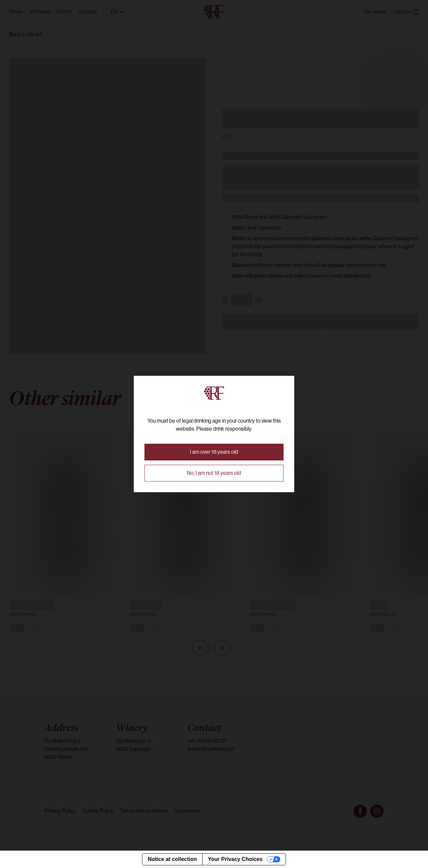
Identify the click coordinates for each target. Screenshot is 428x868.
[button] (214, 452)
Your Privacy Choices (235, 859)
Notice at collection (172, 859)
